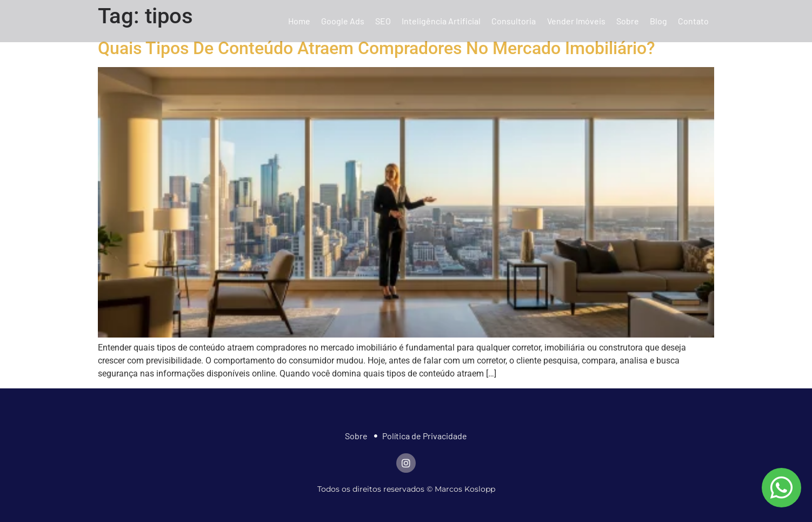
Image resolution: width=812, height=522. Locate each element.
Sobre (628, 21)
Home (299, 21)
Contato (693, 21)
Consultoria (514, 21)
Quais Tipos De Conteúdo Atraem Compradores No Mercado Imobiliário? (377, 48)
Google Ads (343, 21)
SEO (383, 21)
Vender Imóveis (576, 21)
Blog (658, 21)
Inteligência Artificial (441, 21)
